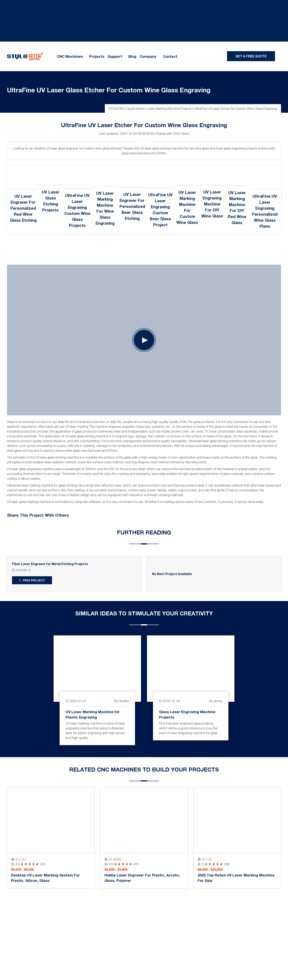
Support (115, 56)
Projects (97, 56)
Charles (160, 134)
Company (148, 56)
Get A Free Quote (251, 56)
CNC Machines (70, 56)
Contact (170, 56)
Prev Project (34, 580)
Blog (132, 56)
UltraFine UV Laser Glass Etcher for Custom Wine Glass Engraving (109, 90)
